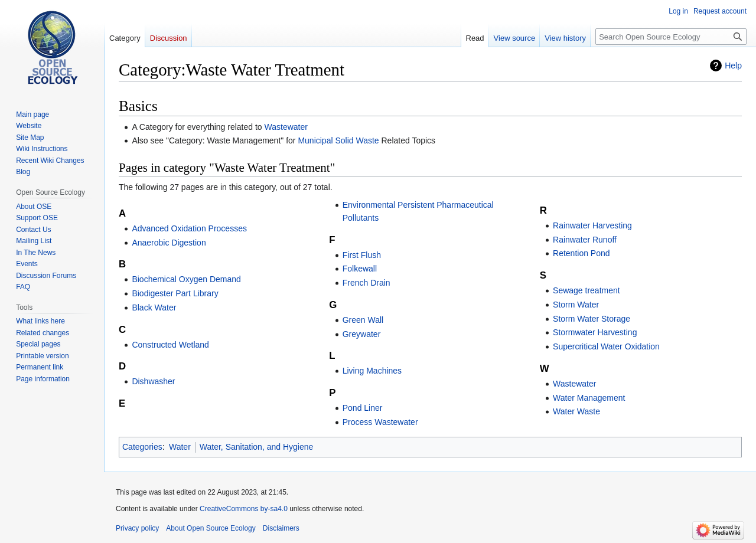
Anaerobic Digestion (169, 243)
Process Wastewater (380, 422)
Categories (142, 447)
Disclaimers (281, 528)
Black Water (154, 308)
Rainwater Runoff (585, 240)
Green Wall (363, 320)
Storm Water (576, 305)
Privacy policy (137, 528)
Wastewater (286, 127)
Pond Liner (363, 408)
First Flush (362, 255)
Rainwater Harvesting (592, 225)
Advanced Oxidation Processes (189, 228)
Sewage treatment (586, 290)
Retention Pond (581, 253)
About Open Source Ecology (211, 528)
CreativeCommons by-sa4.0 (244, 509)
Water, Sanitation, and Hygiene (257, 447)
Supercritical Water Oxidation (606, 346)
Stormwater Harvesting (595, 332)
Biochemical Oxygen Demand (186, 279)
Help (733, 66)
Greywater (362, 334)
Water (180, 447)
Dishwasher (153, 381)
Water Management (589, 398)
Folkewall (360, 269)
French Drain (366, 283)
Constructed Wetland (170, 345)
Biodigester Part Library (175, 293)
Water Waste (576, 411)
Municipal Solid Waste (338, 140)
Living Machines (372, 371)
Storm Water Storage (592, 319)
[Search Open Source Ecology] (671, 37)
